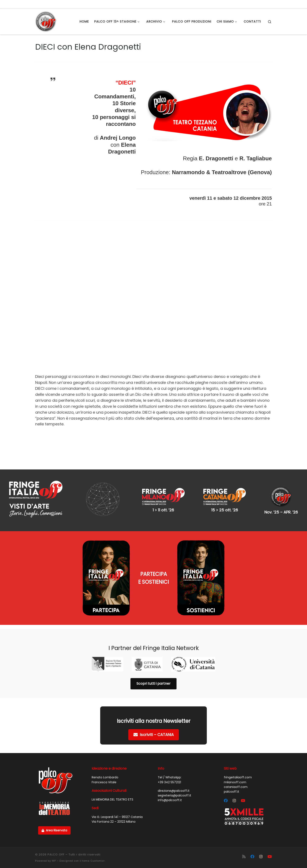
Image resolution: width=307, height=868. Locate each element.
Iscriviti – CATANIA (154, 735)
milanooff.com (235, 782)
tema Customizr (93, 861)
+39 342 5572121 (169, 782)
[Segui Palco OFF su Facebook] (226, 801)
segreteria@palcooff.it (174, 795)
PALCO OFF (56, 854)
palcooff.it (232, 792)
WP (54, 861)
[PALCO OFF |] (46, 21)
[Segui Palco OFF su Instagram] (234, 801)
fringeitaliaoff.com (238, 777)
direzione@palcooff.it (174, 791)
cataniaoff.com (236, 787)
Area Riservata (54, 830)
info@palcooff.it (170, 800)
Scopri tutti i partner (153, 684)
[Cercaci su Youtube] (243, 801)
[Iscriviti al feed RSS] (244, 857)
